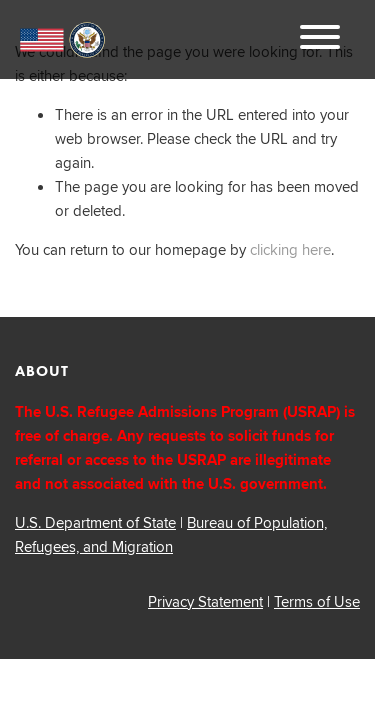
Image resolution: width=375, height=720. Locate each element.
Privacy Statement (205, 601)
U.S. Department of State (95, 522)
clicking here (290, 249)
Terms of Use (317, 601)
